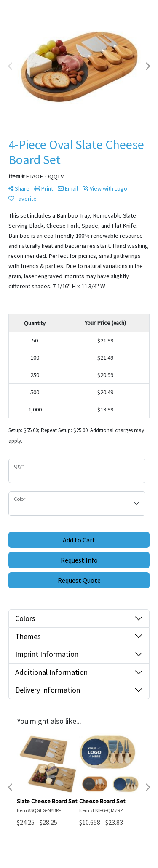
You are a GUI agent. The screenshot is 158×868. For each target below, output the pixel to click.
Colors (25, 618)
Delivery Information (48, 690)
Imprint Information (47, 654)
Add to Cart (79, 540)
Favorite (23, 199)
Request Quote (79, 580)
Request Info (79, 560)
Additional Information (51, 672)
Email (68, 188)
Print (44, 188)
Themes (28, 636)
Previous (11, 66)
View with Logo (105, 188)
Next (147, 66)
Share (19, 188)
